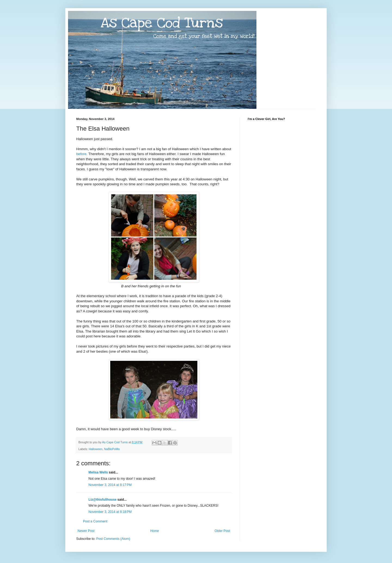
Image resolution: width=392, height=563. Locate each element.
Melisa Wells (98, 472)
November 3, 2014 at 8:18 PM (110, 512)
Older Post (222, 531)
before (81, 154)
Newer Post (86, 531)
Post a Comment (95, 521)
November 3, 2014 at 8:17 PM (110, 485)
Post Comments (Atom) (113, 539)
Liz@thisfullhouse (102, 500)
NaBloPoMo (112, 449)
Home (155, 531)
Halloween (96, 449)
